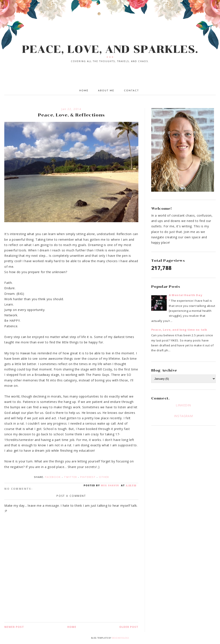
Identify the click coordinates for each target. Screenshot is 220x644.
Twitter (70, 477)
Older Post (129, 627)
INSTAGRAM (183, 416)
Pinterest (88, 477)
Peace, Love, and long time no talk (179, 330)
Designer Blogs (120, 638)
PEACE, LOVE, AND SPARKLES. (110, 49)
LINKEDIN (183, 405)
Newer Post (14, 627)
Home (84, 91)
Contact (131, 91)
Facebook (53, 477)
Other (104, 477)
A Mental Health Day (186, 295)
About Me (106, 91)
